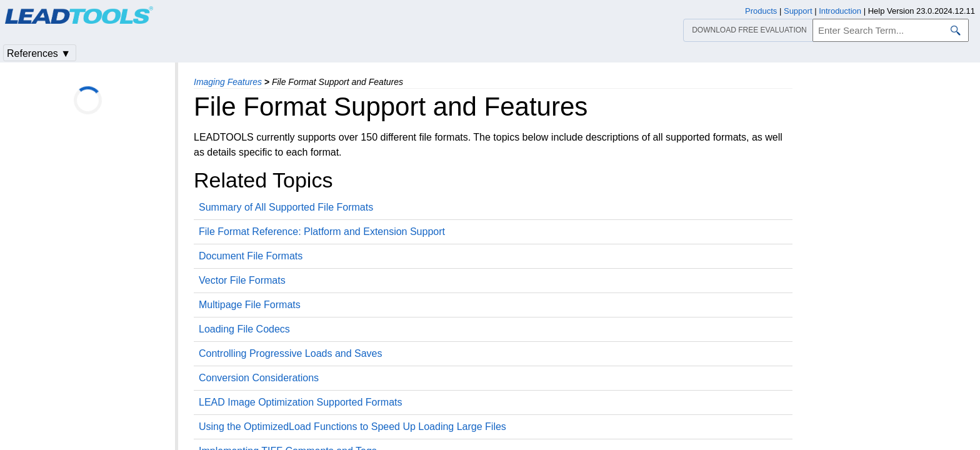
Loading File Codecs (244, 329)
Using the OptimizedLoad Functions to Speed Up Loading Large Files (352, 427)
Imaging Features (228, 82)
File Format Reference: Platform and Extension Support (322, 232)
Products (761, 11)
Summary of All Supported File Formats (286, 207)
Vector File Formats (242, 280)
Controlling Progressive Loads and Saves (291, 353)
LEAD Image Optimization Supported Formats (300, 402)
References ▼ (39, 53)
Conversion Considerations (259, 378)
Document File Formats (251, 256)
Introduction (840, 11)
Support (798, 11)
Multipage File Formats (250, 305)
